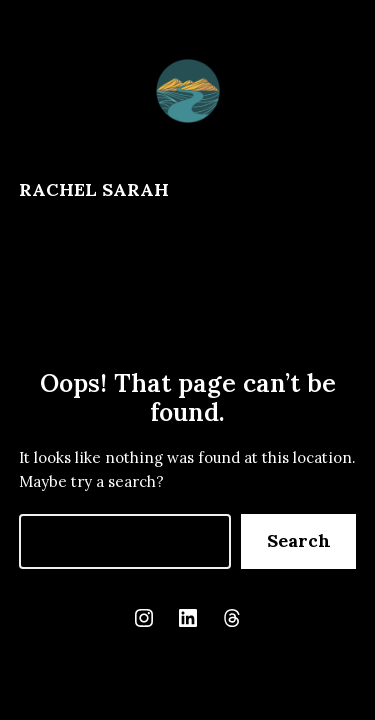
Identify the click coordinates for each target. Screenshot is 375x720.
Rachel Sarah (94, 189)
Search (299, 540)
